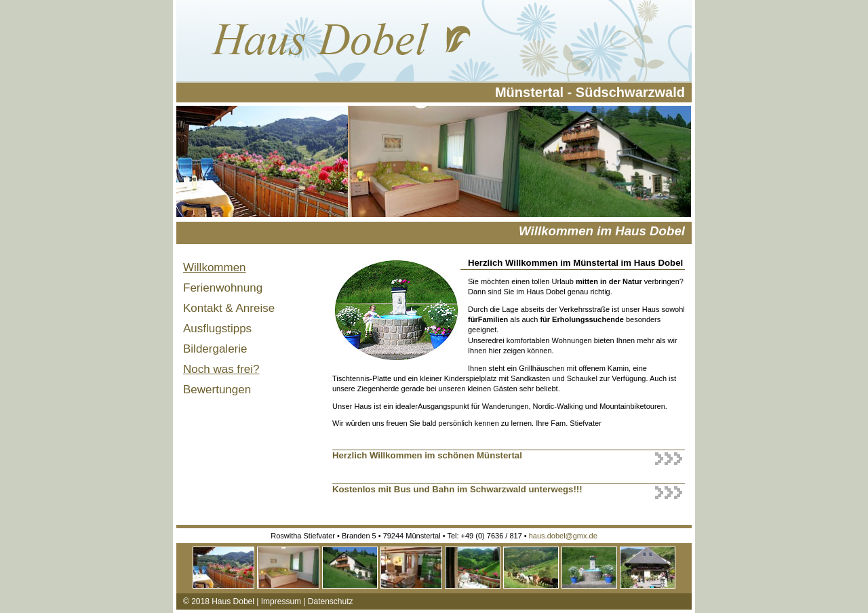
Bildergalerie (215, 349)
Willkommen (215, 268)
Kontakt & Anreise (229, 308)
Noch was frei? (221, 369)
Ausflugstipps (217, 329)
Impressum (281, 601)
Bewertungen (217, 390)
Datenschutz (331, 601)
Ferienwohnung (223, 288)
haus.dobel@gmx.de (563, 536)
